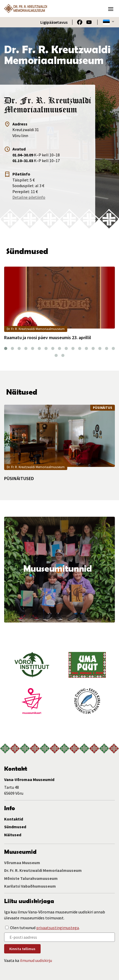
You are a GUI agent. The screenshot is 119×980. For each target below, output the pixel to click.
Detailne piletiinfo (29, 197)
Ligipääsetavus (54, 22)
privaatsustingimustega (58, 928)
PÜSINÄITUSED (19, 479)
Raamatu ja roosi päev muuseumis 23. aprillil (48, 338)
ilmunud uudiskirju (36, 960)
